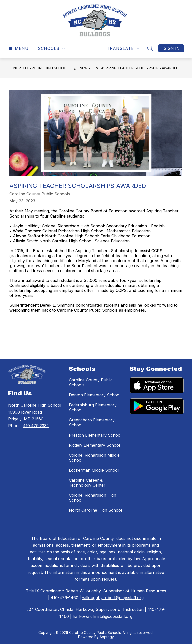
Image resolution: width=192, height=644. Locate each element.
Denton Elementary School (95, 395)
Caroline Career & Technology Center (87, 483)
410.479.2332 (36, 426)
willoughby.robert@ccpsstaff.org (113, 598)
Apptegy (107, 637)
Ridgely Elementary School (94, 445)
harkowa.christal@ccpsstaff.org (103, 616)
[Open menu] (18, 48)
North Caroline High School (41, 68)
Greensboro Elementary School (92, 422)
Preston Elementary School (95, 435)
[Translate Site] (123, 48)
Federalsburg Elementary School (93, 407)
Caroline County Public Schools (91, 382)
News (85, 68)
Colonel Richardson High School (93, 498)
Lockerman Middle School (94, 470)
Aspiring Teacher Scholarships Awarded (140, 68)
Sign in (172, 48)
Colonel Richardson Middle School (94, 458)
